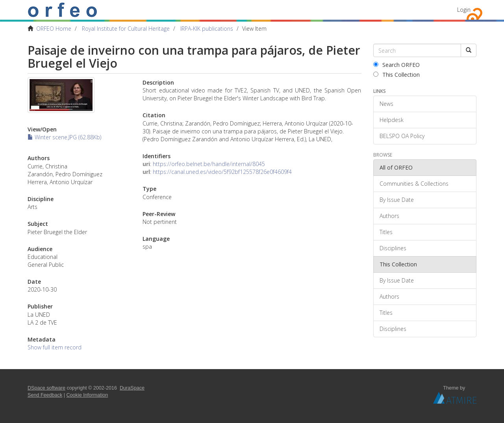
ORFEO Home (54, 29)
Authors (389, 216)
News (386, 104)
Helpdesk (392, 120)
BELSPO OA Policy (402, 136)
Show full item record (55, 347)
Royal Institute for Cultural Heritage (126, 29)
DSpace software (46, 388)
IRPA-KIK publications (207, 29)
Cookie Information (87, 395)
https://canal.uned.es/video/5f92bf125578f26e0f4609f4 (222, 172)
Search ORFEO (397, 65)
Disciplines (393, 248)
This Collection (397, 75)
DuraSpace (132, 388)
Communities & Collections (414, 184)
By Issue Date (397, 200)
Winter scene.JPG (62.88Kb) (64, 137)
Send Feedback (45, 395)
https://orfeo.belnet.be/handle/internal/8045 (209, 164)
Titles (386, 232)
